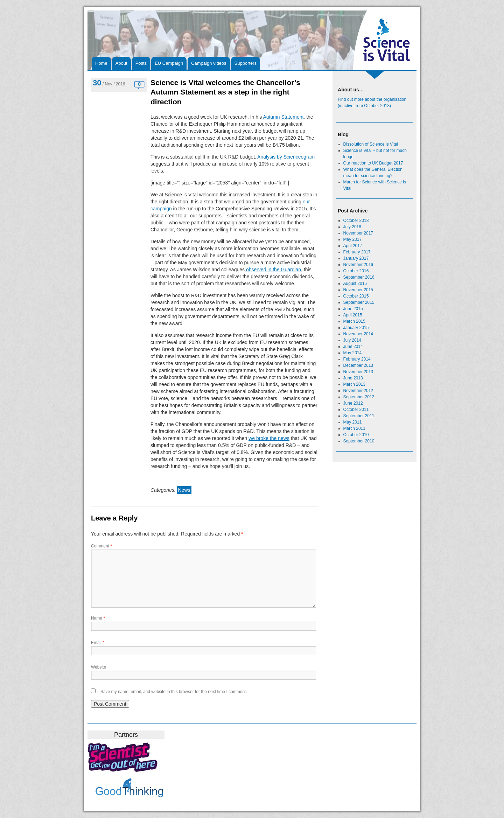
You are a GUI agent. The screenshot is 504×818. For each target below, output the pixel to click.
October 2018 (356, 221)
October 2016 (356, 271)
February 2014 (357, 359)
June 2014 (353, 347)
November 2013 (358, 372)
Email (98, 643)
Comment (101, 546)
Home (101, 63)
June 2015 (353, 309)
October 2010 (356, 435)
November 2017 (358, 233)
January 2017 (356, 258)
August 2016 (355, 284)
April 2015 (353, 315)
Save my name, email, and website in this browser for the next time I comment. (174, 692)
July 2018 (352, 227)
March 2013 (354, 384)
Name (98, 618)
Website (99, 667)
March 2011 (354, 428)
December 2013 (358, 365)
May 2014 (353, 353)
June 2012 (353, 403)
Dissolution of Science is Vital (371, 144)
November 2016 (358, 265)
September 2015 (359, 302)
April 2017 (353, 246)
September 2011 (359, 416)
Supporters (246, 63)
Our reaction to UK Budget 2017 (373, 163)
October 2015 (356, 296)
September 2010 (359, 441)
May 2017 (353, 239)
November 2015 (358, 290)
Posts (141, 63)
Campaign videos (209, 63)
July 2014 (352, 340)
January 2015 (356, 328)
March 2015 (354, 321)
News (184, 490)
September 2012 (359, 397)
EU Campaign (169, 63)
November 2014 (358, 334)
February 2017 (357, 252)
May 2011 (353, 422)
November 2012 (358, 391)
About (121, 63)
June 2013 (353, 378)
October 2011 (356, 410)
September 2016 (359, 277)
